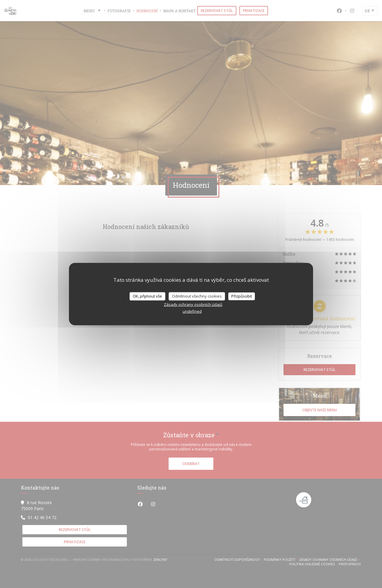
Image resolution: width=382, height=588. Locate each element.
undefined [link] (192, 311)
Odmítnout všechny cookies (197, 296)
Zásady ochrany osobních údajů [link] (193, 304)
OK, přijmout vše (147, 296)
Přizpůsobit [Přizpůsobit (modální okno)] (242, 296)
